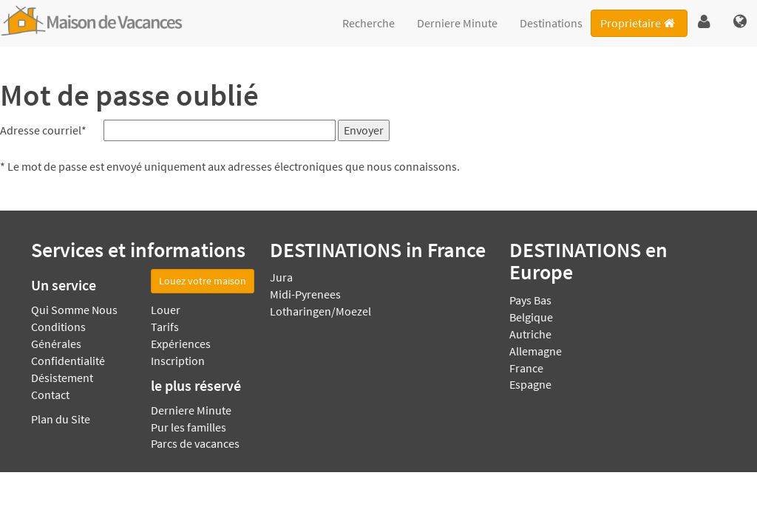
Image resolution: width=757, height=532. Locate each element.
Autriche (530, 334)
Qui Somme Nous (74, 310)
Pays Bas (530, 300)
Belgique (531, 317)
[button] (704, 22)
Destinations (551, 23)
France (526, 368)
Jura (281, 277)
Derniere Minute (457, 23)
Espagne (530, 384)
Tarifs (165, 327)
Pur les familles (189, 427)
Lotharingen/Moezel (320, 311)
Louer (166, 310)
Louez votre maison (203, 281)
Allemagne (536, 351)
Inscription (178, 361)
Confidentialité (68, 361)
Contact (50, 395)
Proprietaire (639, 23)
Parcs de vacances (195, 443)
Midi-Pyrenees (305, 294)
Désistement (62, 378)
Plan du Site (61, 419)
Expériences (181, 344)
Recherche (369, 23)
